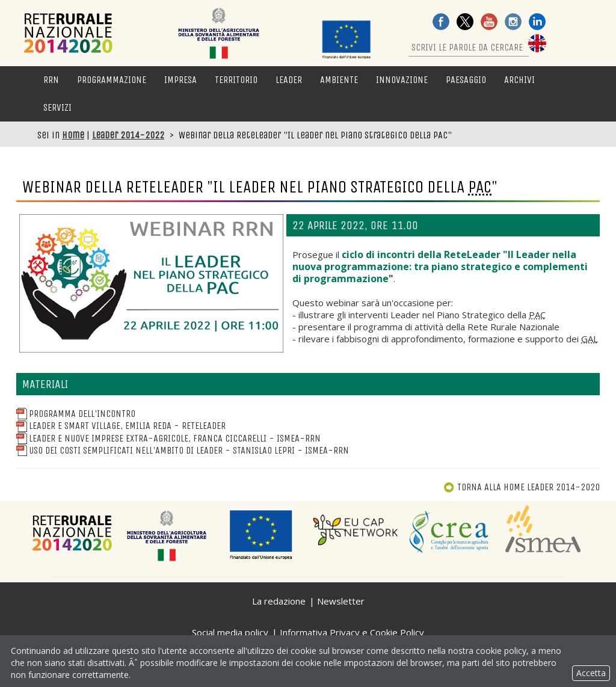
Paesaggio (466, 80)
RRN (51, 80)
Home (73, 135)
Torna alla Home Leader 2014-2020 (522, 487)
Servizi (57, 107)
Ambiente (339, 80)
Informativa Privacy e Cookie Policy (352, 632)
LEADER (289, 80)
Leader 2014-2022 (128, 135)
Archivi (519, 80)
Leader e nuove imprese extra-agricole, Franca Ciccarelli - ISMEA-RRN (168, 438)
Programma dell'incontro (76, 414)
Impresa (180, 80)
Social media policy (230, 632)
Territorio (236, 80)
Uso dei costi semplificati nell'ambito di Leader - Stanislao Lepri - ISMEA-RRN (183, 450)
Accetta (591, 673)
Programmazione (112, 80)
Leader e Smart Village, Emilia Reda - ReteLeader (121, 426)
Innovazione (402, 80)
